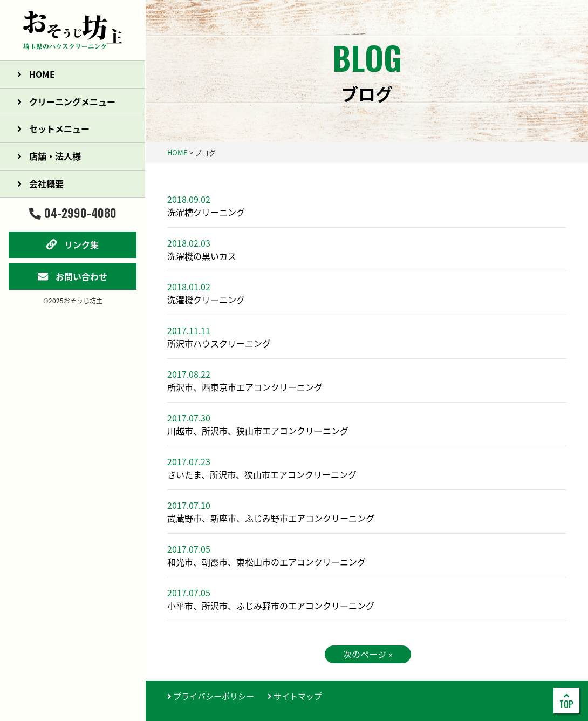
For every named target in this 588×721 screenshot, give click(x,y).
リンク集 (73, 244)
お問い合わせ (73, 276)
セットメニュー (53, 128)
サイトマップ (295, 696)
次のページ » (368, 654)
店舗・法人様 (49, 156)
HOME (36, 74)
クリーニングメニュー (66, 101)
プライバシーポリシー (211, 696)
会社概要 (40, 183)
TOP (566, 701)
